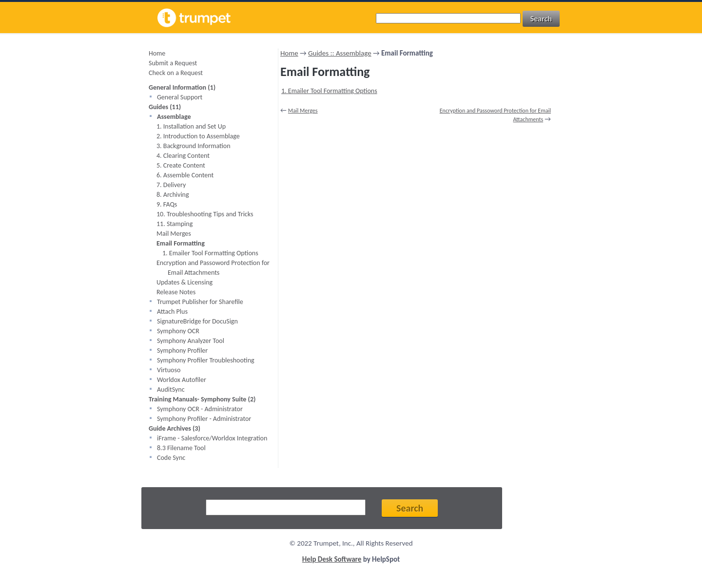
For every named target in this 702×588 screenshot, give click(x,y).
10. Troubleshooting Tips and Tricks (205, 214)
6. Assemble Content (185, 175)
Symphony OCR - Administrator (200, 409)
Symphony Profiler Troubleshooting (206, 360)
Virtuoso (169, 370)
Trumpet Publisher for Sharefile (200, 302)
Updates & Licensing (185, 282)
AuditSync (171, 389)
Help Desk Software (332, 559)
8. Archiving (173, 195)
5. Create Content (181, 165)
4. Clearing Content (183, 156)
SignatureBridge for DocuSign (197, 321)
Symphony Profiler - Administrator (204, 419)
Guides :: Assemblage (340, 53)
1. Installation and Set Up (191, 126)
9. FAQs (167, 204)
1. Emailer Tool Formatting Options (210, 253)
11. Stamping (175, 224)
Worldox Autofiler (182, 380)
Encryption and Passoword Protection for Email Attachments (213, 268)
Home (157, 53)
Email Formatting (181, 243)
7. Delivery (171, 185)
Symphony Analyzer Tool (191, 341)
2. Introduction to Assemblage (198, 136)
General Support (180, 97)
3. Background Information (194, 146)
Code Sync (171, 458)
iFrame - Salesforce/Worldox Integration (212, 438)
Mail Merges (174, 234)
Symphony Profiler (182, 351)
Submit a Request (173, 63)
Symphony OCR (178, 331)
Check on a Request (176, 73)
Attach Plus (172, 312)
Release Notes (176, 292)
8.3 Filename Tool (181, 448)
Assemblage (174, 117)
